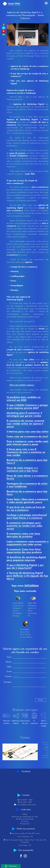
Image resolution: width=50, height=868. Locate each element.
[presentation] (19, 694)
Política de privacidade (25, 819)
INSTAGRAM (31, 586)
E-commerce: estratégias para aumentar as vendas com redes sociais (24, 526)
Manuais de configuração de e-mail (25, 817)
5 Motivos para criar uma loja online (28, 432)
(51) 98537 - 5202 (25, 800)
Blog (25, 814)
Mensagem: (8, 682)
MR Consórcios (45, 743)
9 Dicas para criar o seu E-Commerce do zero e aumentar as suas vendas (26, 452)
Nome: (9, 657)
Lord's (47, 752)
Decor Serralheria (46, 748)
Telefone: (9, 662)
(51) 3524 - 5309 (25, 802)
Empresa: (8, 676)
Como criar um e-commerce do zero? (27, 437)
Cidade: (9, 667)
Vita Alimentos (45, 758)
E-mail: (9, 672)
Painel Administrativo (45, 755)
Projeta (47, 750)
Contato (25, 821)
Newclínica (46, 745)
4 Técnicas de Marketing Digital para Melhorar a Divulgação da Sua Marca (27, 576)
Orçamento (25, 824)
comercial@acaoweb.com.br (25, 805)
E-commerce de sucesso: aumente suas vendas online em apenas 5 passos (25, 424)
